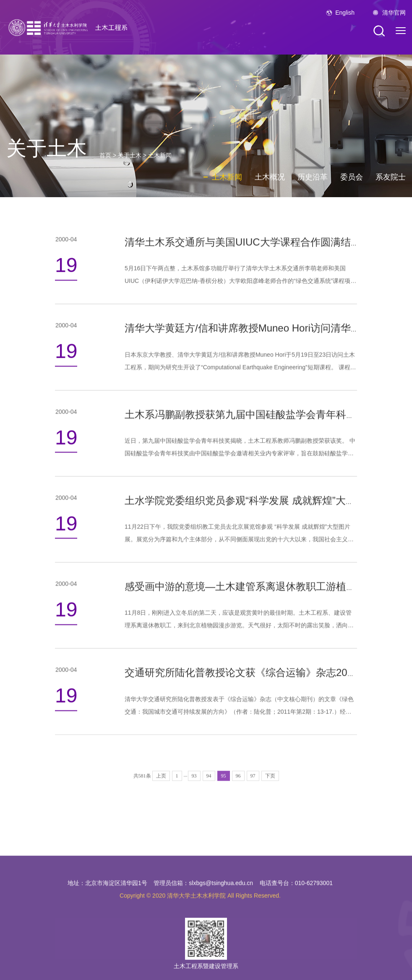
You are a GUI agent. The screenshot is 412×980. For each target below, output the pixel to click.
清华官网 (394, 13)
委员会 (352, 177)
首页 (105, 155)
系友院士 (391, 177)
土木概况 (270, 177)
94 (209, 790)
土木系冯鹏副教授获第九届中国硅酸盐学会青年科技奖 (245, 418)
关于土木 (130, 155)
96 (238, 790)
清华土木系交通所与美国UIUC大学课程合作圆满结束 (243, 246)
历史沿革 (313, 177)
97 (253, 790)
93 (194, 790)
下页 (270, 790)
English (345, 13)
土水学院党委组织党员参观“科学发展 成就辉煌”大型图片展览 (260, 504)
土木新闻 (160, 155)
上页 (161, 790)
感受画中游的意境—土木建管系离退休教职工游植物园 (245, 590)
